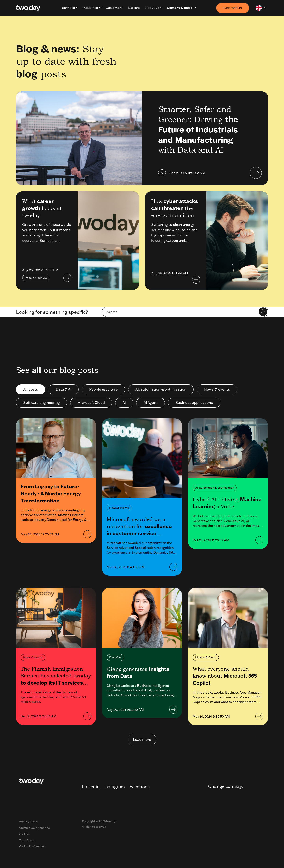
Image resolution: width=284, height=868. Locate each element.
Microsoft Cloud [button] (91, 402)
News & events (119, 508)
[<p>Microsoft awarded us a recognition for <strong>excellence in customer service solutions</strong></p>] (142, 458)
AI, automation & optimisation (215, 488)
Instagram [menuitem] (114, 787)
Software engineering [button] (42, 402)
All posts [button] (31, 389)
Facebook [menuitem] (140, 787)
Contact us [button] (233, 8)
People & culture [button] (103, 389)
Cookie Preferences (32, 846)
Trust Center (27, 840)
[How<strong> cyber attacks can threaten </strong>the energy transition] (237, 241)
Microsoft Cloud (206, 657)
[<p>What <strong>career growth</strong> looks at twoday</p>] (108, 241)
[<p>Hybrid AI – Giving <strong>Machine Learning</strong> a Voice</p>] (228, 448)
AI (162, 173)
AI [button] (124, 402)
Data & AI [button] (64, 389)
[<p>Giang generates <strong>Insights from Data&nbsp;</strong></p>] (142, 618)
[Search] (185, 312)
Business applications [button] (194, 402)
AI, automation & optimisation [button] (161, 389)
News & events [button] (217, 389)
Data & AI (115, 657)
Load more (142, 739)
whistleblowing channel (35, 828)
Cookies (24, 834)
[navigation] (77, 8)
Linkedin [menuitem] (91, 787)
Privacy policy (28, 821)
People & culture (36, 278)
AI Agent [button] (151, 402)
